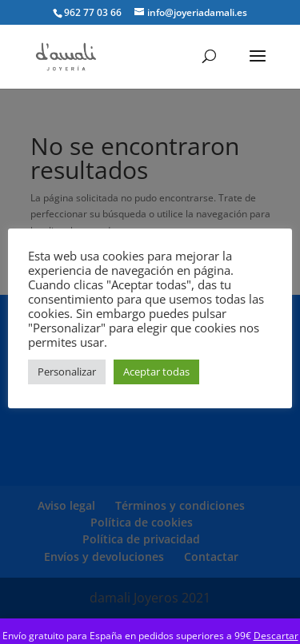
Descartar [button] (276, 636)
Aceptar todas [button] (156, 372)
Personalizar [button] (67, 372)
